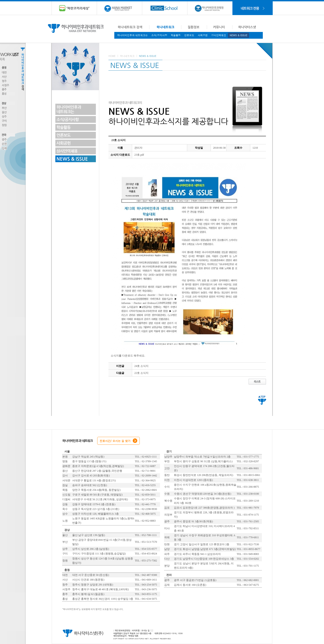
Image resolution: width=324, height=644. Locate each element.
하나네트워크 (127, 56)
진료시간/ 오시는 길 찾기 (115, 441)
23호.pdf (139, 155)
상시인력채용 (219, 35)
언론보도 (189, 35)
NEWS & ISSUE (238, 35)
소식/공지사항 (159, 35)
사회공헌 (203, 35)
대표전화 (185, 633)
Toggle (44, 67)
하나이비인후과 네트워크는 (133, 35)
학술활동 (176, 35)
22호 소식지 (141, 373)
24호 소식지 (141, 366)
